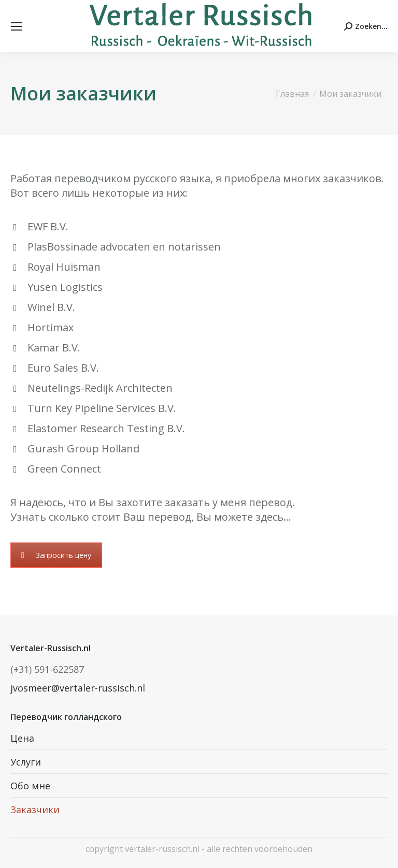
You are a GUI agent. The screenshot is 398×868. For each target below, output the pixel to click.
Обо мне (30, 786)
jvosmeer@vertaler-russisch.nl (78, 688)
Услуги (26, 762)
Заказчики (35, 810)
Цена (22, 738)
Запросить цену (56, 555)
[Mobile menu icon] (17, 26)
